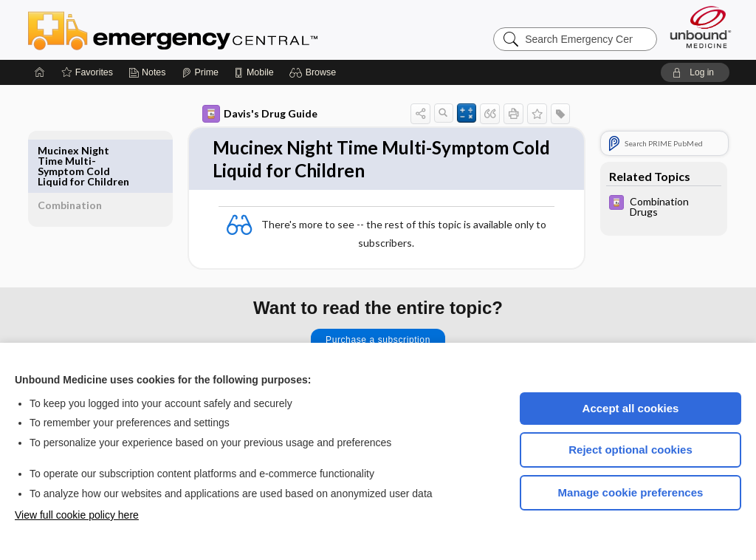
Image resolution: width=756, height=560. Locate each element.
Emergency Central (211, 30)
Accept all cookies (631, 408)
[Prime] (200, 72)
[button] (315, 72)
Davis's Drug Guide (243, 114)
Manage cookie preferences (631, 492)
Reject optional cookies (630, 450)
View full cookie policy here (77, 515)
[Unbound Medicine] (701, 27)
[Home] (40, 72)
